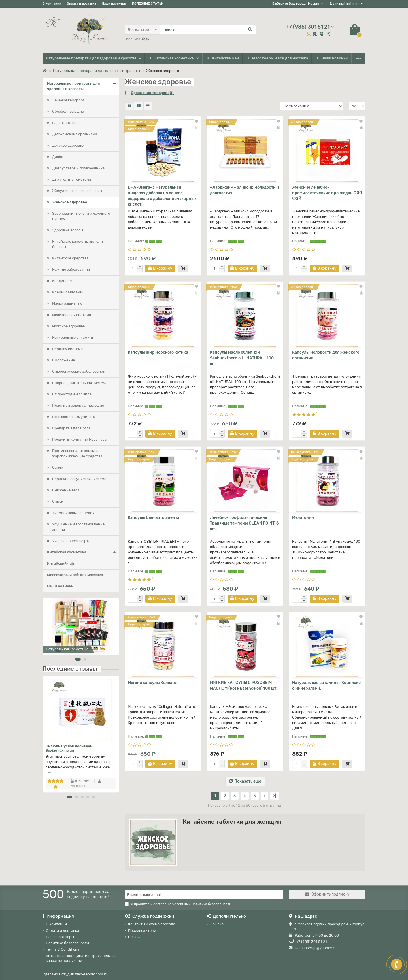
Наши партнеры (114, 4)
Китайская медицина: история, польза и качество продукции (81, 958)
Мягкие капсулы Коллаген (153, 683)
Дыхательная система (72, 179)
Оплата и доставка (81, 4)
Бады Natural (63, 123)
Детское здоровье (68, 145)
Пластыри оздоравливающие (78, 405)
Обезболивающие (68, 111)
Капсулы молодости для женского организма (326, 355)
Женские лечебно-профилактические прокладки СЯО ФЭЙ (327, 193)
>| (275, 796)
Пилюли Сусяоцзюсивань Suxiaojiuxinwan (69, 748)
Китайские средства (70, 258)
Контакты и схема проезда (152, 924)
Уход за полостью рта (71, 541)
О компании (52, 4)
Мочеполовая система (72, 315)
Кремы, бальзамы (67, 292)
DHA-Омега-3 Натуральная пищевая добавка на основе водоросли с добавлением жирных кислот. (162, 196)
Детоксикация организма (75, 134)
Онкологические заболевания (79, 371)
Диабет (59, 157)
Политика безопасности (67, 943)
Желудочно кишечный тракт (77, 191)
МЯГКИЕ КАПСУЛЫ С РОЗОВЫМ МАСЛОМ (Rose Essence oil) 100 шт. (244, 686)
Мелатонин (303, 518)
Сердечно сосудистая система (79, 479)
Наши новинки (332, 58)
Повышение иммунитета (74, 417)
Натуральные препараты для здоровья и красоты (91, 58)
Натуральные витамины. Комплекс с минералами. (326, 686)
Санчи (58, 467)
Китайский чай (222, 58)
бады (146, 39)
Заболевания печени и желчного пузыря (81, 216)
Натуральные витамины (73, 337)
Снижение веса (66, 490)
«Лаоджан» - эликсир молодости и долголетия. (245, 190)
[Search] (208, 30)
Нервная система (67, 349)
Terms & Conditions (63, 949)
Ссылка (135, 937)
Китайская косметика (171, 58)
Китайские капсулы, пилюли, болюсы (78, 244)
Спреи (58, 501)
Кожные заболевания (71, 269)
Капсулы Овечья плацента (154, 518)
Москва (314, 4)
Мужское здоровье (68, 326)
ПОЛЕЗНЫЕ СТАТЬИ (148, 4)
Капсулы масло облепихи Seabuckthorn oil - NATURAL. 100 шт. (242, 358)
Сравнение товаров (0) (149, 93)
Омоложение (63, 360)
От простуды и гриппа (72, 394)
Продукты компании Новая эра (79, 439)
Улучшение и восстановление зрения (78, 527)
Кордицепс (62, 281)
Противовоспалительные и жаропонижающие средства (77, 453)
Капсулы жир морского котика (158, 352)
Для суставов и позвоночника (78, 168)
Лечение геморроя (68, 100)
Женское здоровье (70, 202)
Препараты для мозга (71, 428)
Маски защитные (67, 303)
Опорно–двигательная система (80, 383)
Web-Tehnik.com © (91, 974)
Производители (142, 931)
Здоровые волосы (68, 230)
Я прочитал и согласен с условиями (178, 904)
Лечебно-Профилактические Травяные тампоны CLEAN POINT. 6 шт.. (244, 523)
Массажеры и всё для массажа (277, 58)
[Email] (204, 894)
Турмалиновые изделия (73, 513)
